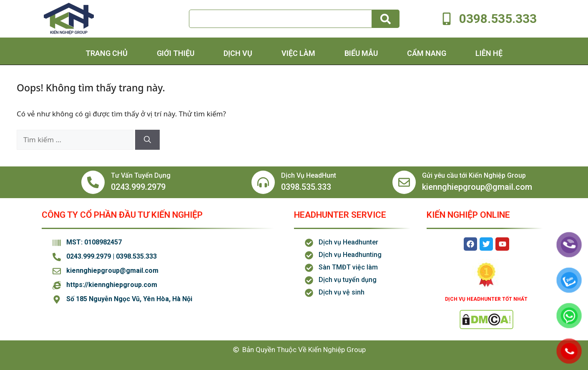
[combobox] (280, 19)
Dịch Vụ (238, 53)
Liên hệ (489, 53)
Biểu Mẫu (361, 53)
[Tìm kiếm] (386, 19)
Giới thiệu (176, 53)
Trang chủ (107, 53)
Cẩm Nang (427, 53)
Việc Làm (298, 53)
